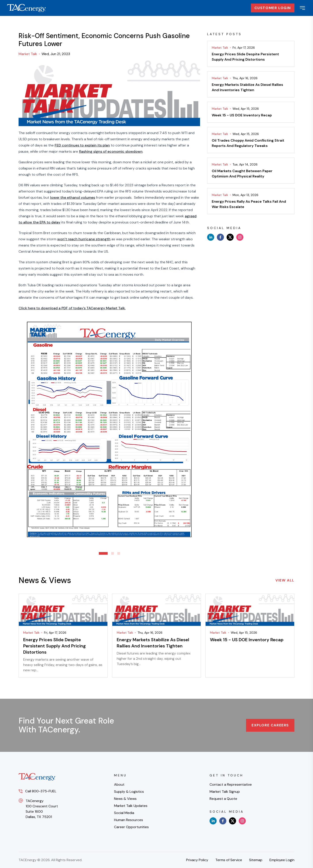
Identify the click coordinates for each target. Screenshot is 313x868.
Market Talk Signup (225, 792)
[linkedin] (211, 237)
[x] (230, 237)
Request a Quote (223, 799)
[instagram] (240, 237)
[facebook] (220, 237)
